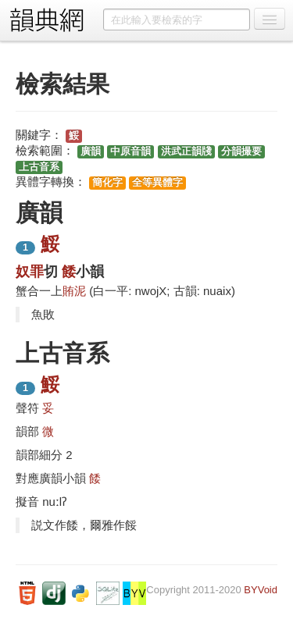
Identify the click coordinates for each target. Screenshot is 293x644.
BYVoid (261, 590)
